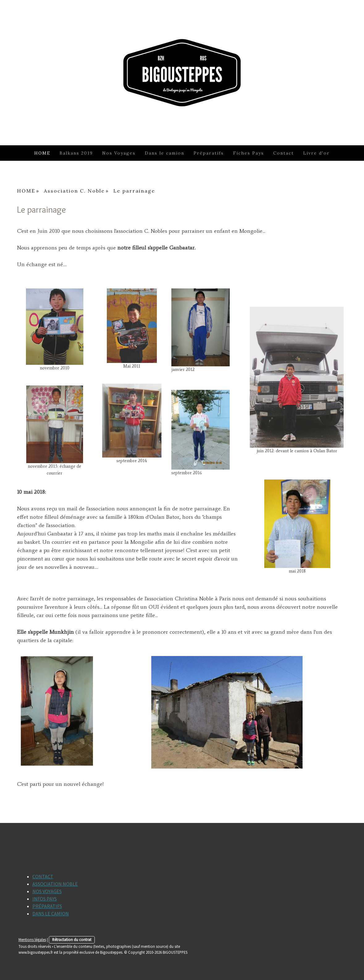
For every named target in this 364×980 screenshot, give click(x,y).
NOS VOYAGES (47, 891)
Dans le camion (165, 153)
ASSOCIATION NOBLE (55, 884)
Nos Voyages (119, 153)
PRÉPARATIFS (47, 906)
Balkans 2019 (76, 153)
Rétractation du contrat (72, 940)
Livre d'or (316, 153)
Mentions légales (32, 940)
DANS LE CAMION (51, 914)
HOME (42, 153)
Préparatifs (209, 153)
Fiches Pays (249, 153)
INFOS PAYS (45, 899)
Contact (284, 153)
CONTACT (43, 876)
